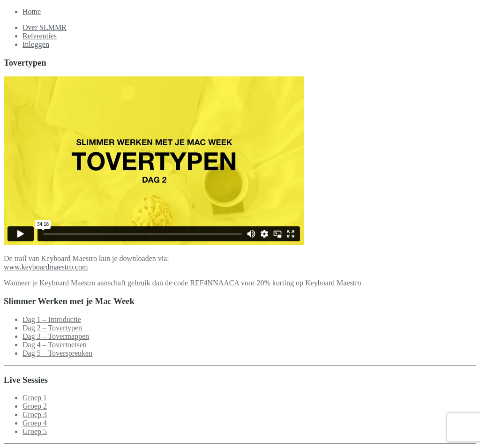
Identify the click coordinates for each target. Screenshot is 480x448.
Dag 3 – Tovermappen (56, 336)
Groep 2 (35, 406)
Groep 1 (35, 398)
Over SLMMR (45, 27)
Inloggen (36, 44)
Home (32, 11)
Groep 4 (35, 423)
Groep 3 (35, 414)
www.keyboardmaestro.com (46, 267)
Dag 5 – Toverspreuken (57, 353)
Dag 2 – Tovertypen (52, 328)
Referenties (40, 36)
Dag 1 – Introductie (52, 319)
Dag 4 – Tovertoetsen (55, 345)
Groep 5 (35, 431)
